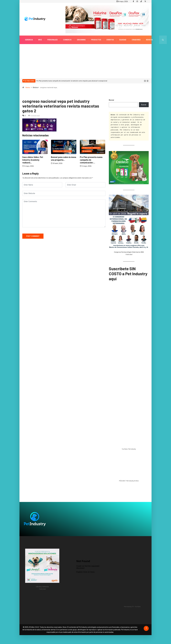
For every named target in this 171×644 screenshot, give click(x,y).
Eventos (110, 39)
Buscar (112, 100)
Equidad (123, 39)
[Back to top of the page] (146, 628)
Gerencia (29, 39)
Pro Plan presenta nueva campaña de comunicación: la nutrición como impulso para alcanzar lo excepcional (72, 81)
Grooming (81, 39)
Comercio (67, 39)
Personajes (52, 39)
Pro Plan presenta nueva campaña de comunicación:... (91, 160)
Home (28, 87)
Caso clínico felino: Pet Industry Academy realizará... (33, 160)
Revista (149, 39)
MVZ (40, 39)
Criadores (136, 39)
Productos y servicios (63, 151)
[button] (145, 81)
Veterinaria (29, 151)
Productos (96, 39)
